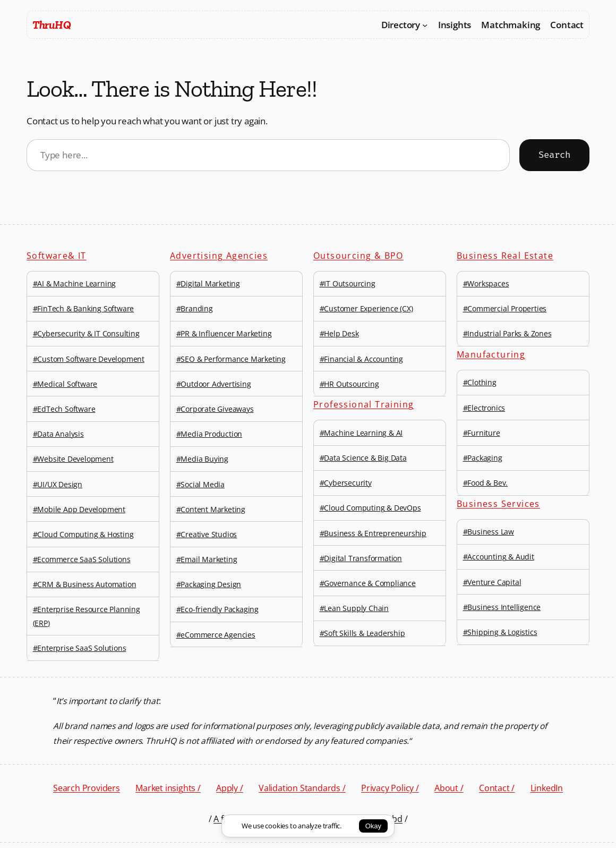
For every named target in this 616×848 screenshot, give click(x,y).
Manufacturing (491, 354)
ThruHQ (52, 25)
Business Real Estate (505, 256)
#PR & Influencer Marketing (224, 333)
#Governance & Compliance (368, 583)
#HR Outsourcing (349, 384)
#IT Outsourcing (348, 283)
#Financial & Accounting (361, 359)
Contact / (497, 788)
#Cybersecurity (346, 483)
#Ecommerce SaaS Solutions (82, 559)
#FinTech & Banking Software (84, 308)
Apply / (230, 788)
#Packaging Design (209, 584)
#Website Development (73, 459)
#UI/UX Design (58, 484)
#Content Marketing (211, 509)
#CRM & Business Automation (85, 584)
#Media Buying (202, 459)
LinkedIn (547, 788)
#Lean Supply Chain (354, 608)
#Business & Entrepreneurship (373, 533)
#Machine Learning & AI (361, 433)
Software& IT (57, 256)
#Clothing (480, 382)
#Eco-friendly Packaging (217, 609)
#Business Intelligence (502, 607)
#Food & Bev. (486, 483)
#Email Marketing (207, 559)
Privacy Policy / (390, 788)
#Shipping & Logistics (500, 632)
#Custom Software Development (89, 359)
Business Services (498, 504)
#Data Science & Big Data (363, 458)
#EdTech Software (64, 409)
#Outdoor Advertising (214, 384)
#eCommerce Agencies (216, 635)
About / (449, 788)
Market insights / (168, 788)
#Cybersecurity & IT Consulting (86, 333)
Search (554, 155)
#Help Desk (339, 333)
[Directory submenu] (425, 24)
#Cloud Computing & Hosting (83, 534)
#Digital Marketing (208, 283)
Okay (373, 826)
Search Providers (87, 788)
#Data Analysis (58, 434)
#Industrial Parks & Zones (507, 333)
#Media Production (209, 434)
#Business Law (489, 532)
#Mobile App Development (79, 509)
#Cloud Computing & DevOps (370, 508)
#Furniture (482, 433)
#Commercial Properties (505, 308)
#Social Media (200, 484)
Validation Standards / (302, 788)
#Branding (195, 308)
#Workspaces (486, 283)
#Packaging (483, 458)
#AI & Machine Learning (75, 283)
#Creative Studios (207, 534)
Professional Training (363, 404)
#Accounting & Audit (499, 557)
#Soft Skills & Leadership (362, 633)
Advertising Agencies (219, 256)
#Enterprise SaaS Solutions (80, 648)
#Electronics (484, 408)
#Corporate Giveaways (215, 409)
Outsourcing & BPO (358, 256)
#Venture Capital (492, 582)
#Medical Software (65, 384)
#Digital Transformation (361, 558)
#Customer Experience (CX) (366, 308)
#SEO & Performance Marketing (231, 359)
